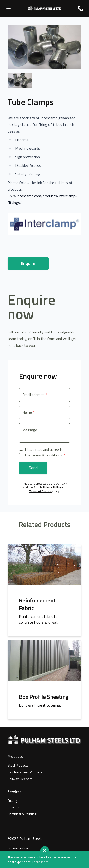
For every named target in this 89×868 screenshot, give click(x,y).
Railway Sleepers (20, 779)
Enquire (28, 263)
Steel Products (18, 765)
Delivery (14, 807)
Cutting (12, 801)
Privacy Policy (52, 487)
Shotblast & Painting (22, 814)
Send (33, 468)
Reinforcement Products (25, 772)
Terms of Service (40, 491)
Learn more (40, 862)
